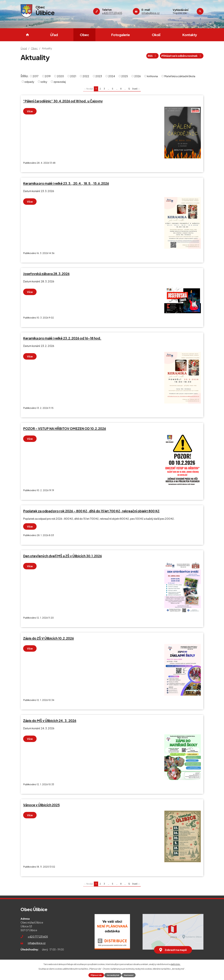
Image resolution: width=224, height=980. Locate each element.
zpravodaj (60, 82)
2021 (73, 76)
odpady (29, 82)
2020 (60, 76)
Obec (84, 35)
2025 (125, 76)
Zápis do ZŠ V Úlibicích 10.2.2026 (48, 638)
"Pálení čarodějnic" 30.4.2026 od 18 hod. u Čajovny (63, 101)
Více (30, 111)
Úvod (27, 35)
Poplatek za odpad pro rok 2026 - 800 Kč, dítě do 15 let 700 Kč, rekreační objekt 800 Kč (91, 511)
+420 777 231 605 (38, 937)
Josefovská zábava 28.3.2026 (46, 274)
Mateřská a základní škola (180, 76)
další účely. (176, 964)
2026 (137, 76)
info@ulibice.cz (37, 943)
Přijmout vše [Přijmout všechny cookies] (96, 975)
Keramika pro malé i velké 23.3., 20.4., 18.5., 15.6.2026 (66, 183)
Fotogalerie (120, 35)
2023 (99, 76)
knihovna (152, 76)
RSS (152, 56)
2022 (86, 76)
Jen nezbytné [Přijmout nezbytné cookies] (113, 975)
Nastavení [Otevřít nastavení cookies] (129, 975)
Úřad (54, 35)
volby (44, 82)
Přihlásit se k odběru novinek (182, 56)
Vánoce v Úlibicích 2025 (41, 805)
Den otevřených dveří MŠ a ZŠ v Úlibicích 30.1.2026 (62, 556)
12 (129, 89)
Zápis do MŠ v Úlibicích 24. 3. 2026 (50, 721)
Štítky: (24, 76)
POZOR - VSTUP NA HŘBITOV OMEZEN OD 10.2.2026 (65, 429)
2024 (112, 76)
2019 (48, 76)
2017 (35, 76)
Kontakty (190, 35)
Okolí (156, 35)
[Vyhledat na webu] (184, 13)
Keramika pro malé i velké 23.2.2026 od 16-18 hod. (62, 338)
